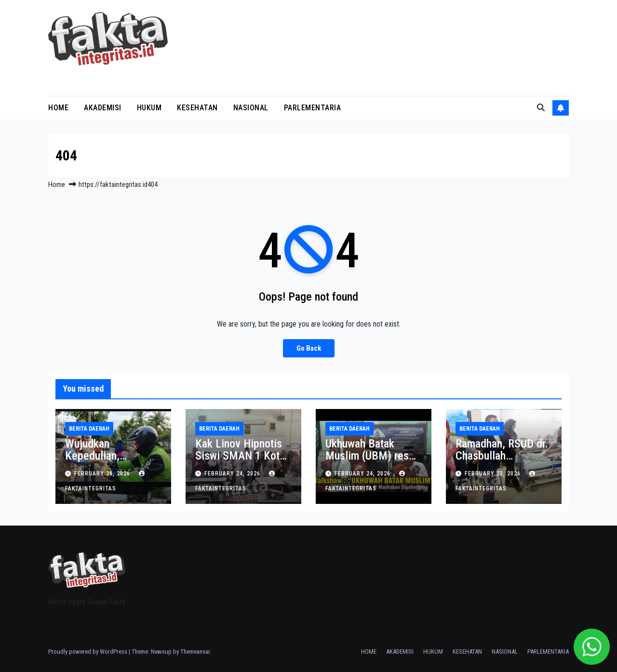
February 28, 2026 (103, 474)
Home (57, 184)
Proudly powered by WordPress (88, 652)
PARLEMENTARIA (313, 108)
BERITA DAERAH (89, 429)
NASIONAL (251, 108)
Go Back (308, 348)
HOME (58, 108)
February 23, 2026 (494, 474)
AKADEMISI (103, 108)
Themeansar (195, 652)
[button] (541, 108)
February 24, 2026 (233, 474)
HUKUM (149, 108)
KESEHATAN (197, 108)
